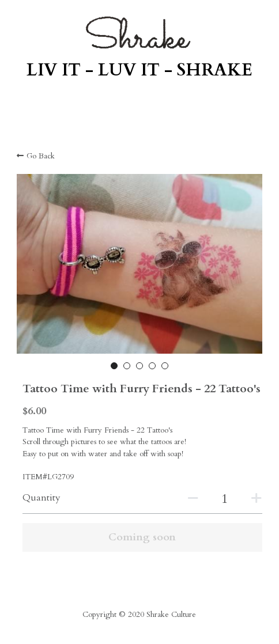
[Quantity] (225, 499)
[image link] (139, 33)
